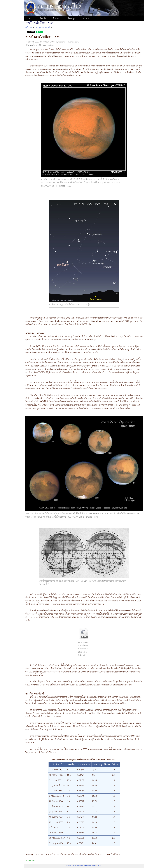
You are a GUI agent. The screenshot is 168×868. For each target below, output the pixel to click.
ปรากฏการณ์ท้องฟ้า (43, 28)
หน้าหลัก (29, 28)
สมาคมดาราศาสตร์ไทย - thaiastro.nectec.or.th (84, 866)
